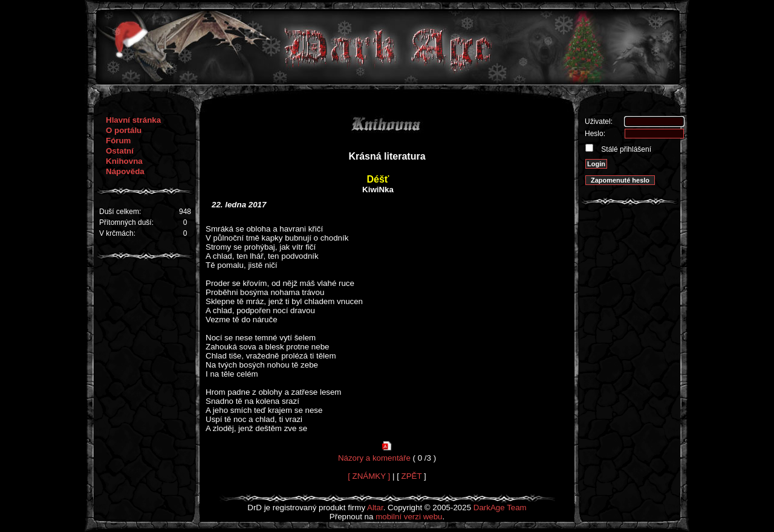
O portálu (124, 130)
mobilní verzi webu (409, 517)
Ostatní (120, 151)
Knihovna (124, 161)
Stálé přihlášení (625, 149)
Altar (375, 508)
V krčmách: (117, 233)
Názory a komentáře (374, 458)
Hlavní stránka (133, 120)
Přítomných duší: (126, 222)
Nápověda (125, 171)
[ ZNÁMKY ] (369, 476)
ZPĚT (412, 476)
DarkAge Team (500, 508)
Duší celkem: (120, 212)
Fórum (118, 141)
